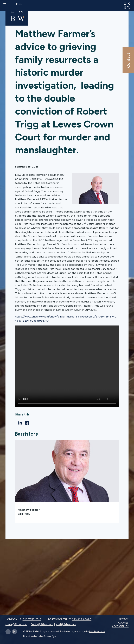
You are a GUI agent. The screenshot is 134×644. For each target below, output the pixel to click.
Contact (128, 60)
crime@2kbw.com (16, 624)
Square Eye (50, 636)
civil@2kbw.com (66, 624)
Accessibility (121, 626)
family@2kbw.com (42, 624)
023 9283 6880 (82, 619)
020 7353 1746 (32, 619)
